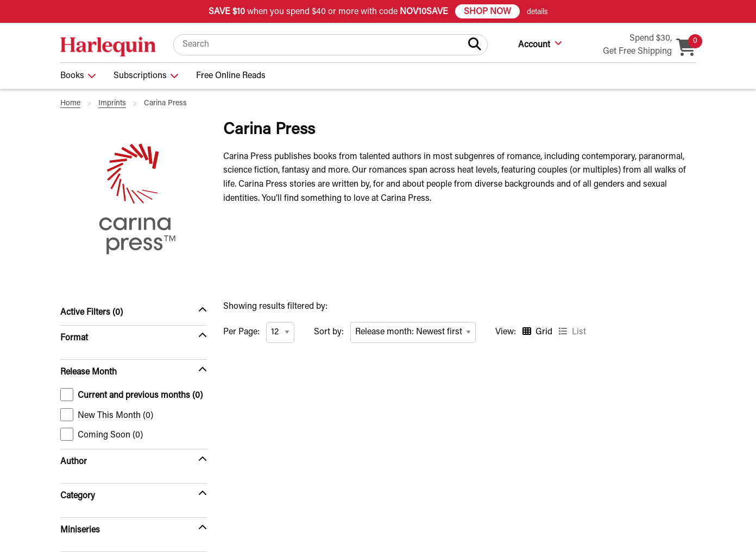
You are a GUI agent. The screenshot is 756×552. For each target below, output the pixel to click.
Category (78, 496)
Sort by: (329, 332)
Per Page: (241, 332)
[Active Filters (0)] (134, 313)
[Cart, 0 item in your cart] (686, 49)
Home (70, 104)
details (537, 12)
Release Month (89, 372)
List (579, 332)
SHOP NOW (487, 12)
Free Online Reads (231, 76)
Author (74, 462)
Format (74, 338)
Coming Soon (102, 434)
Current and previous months (131, 395)
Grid (544, 332)
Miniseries (80, 530)
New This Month (107, 415)
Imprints (112, 104)
